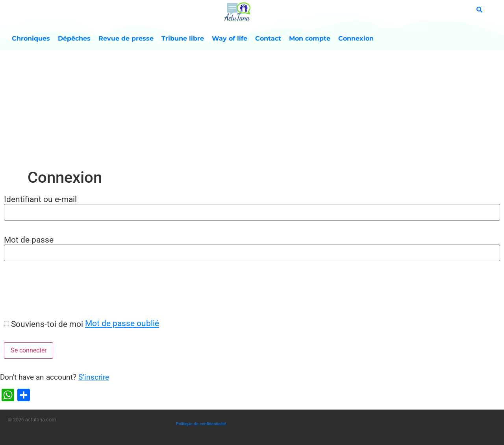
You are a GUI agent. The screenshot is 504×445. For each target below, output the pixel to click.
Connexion (356, 38)
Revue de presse (126, 38)
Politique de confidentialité (201, 424)
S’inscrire (94, 377)
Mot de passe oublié (122, 323)
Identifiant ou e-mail (40, 199)
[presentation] (60, 289)
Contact (268, 38)
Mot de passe (29, 240)
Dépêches (74, 38)
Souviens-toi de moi (47, 324)
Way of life (230, 38)
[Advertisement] (252, 109)
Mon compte (310, 38)
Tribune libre (183, 38)
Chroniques (31, 38)
